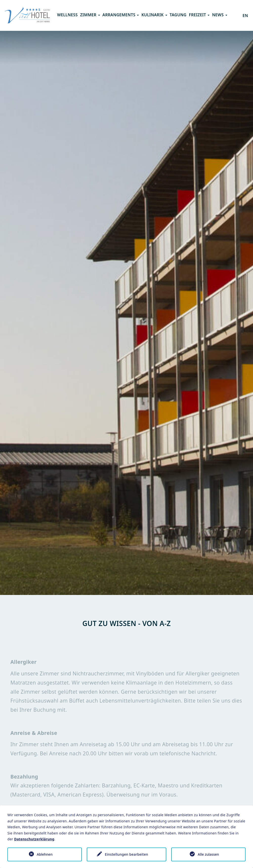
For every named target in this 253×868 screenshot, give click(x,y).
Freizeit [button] (199, 15)
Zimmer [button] (90, 15)
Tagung (178, 15)
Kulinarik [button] (154, 15)
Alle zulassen (208, 854)
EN (245, 16)
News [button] (220, 15)
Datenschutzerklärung (34, 839)
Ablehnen (45, 854)
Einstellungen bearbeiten (126, 854)
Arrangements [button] (121, 15)
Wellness (67, 15)
